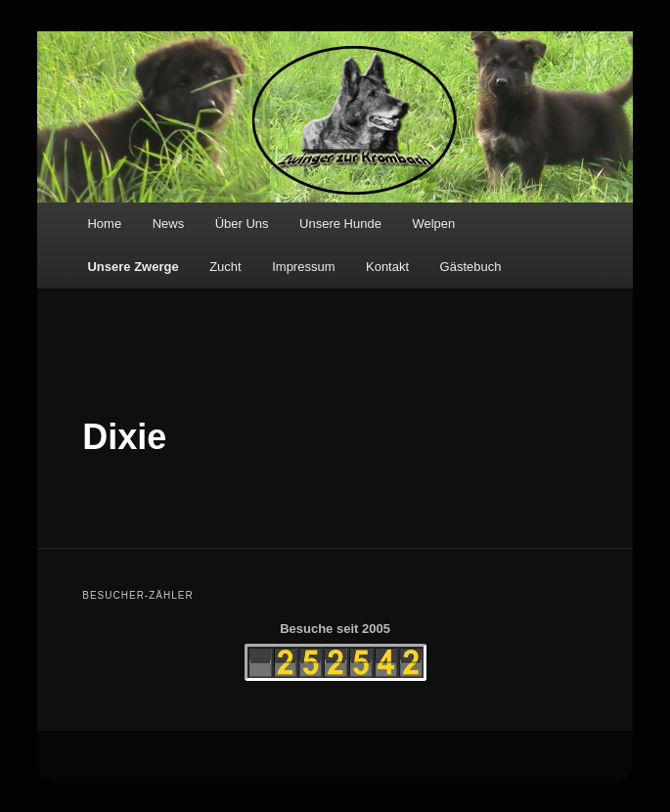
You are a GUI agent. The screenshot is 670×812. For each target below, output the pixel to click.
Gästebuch (471, 267)
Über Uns (242, 224)
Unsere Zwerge (133, 267)
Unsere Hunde (340, 224)
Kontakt (387, 267)
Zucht (225, 267)
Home (104, 224)
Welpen (433, 224)
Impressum (303, 267)
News (169, 224)
